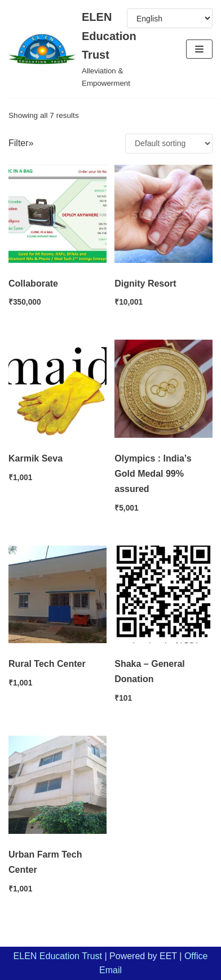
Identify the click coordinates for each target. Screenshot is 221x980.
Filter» (21, 143)
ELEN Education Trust (58, 956)
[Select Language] (170, 18)
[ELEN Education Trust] (74, 49)
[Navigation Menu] (199, 49)
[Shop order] (169, 144)
